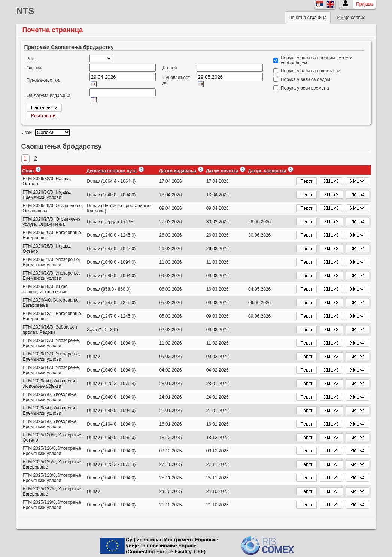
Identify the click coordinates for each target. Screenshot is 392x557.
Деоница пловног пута (112, 171)
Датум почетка (222, 171)
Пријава (364, 4)
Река (31, 59)
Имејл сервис (351, 18)
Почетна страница (308, 18)
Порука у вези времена (305, 88)
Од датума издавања (49, 96)
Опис (28, 171)
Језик (28, 133)
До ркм (170, 68)
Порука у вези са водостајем (311, 71)
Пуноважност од (43, 80)
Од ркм (34, 68)
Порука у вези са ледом (306, 79)
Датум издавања (177, 171)
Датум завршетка (267, 171)
